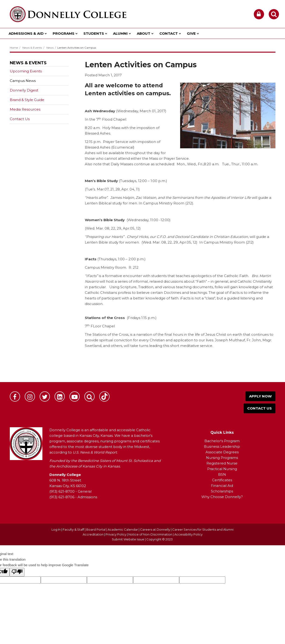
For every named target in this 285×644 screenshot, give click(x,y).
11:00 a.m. (250, 164)
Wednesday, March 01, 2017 (141, 111)
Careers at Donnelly (155, 529)
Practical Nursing (222, 469)
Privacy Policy (116, 534)
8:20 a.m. (211, 164)
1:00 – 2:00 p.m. (131, 259)
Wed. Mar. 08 (98, 228)
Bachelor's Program (222, 441)
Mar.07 (103, 189)
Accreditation (93, 534)
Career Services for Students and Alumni (203, 529)
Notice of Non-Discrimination (151, 534)
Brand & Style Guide (27, 100)
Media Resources (25, 109)
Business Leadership (222, 446)
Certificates (222, 480)
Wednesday (138, 220)
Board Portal (96, 529)
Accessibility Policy (188, 534)
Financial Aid (222, 486)
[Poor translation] (17, 572)
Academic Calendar (123, 529)
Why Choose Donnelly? (222, 497)
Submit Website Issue (128, 539)
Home (14, 48)
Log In (56, 529)
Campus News (23, 81)
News (50, 48)
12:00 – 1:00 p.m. (152, 181)
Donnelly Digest (31, 91)
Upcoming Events (26, 71)
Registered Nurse (222, 463)
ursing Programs (223, 458)
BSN (222, 474)
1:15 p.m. (148, 318)
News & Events (32, 48)
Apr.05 (129, 228)
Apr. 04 (128, 189)
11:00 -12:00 (160, 220)
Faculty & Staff (73, 529)
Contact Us (20, 119)
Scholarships (222, 491)
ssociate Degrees (223, 452)
